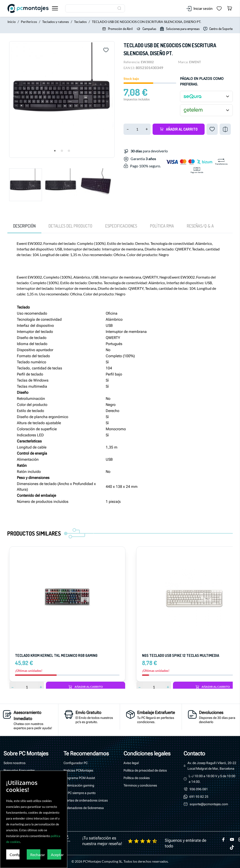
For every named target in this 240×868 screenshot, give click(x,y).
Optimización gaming (79, 785)
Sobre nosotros (15, 763)
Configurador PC (76, 763)
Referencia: (132, 62)
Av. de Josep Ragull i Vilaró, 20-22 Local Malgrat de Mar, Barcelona (212, 766)
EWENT (195, 62)
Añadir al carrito (179, 129)
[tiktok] (232, 847)
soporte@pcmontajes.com (209, 804)
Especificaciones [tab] (121, 226)
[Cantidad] (137, 129)
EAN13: (129, 68)
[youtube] (232, 839)
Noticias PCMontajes (78, 770)
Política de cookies (137, 778)
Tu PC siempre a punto (80, 793)
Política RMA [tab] (162, 226)
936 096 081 (199, 789)
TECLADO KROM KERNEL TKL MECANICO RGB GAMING (56, 655)
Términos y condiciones (140, 785)
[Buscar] (95, 8)
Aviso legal (131, 763)
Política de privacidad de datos (145, 770)
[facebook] (224, 839)
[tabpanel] (62, 99)
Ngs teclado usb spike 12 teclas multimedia (181, 655)
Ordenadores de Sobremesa (84, 808)
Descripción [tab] (24, 226)
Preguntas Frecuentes (19, 770)
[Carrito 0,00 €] (230, 9)
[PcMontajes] (28, 8)
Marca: (183, 62)
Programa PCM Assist (79, 778)
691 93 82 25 (199, 797)
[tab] (200, 226)
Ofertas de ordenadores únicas (86, 800)
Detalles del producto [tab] (70, 226)
